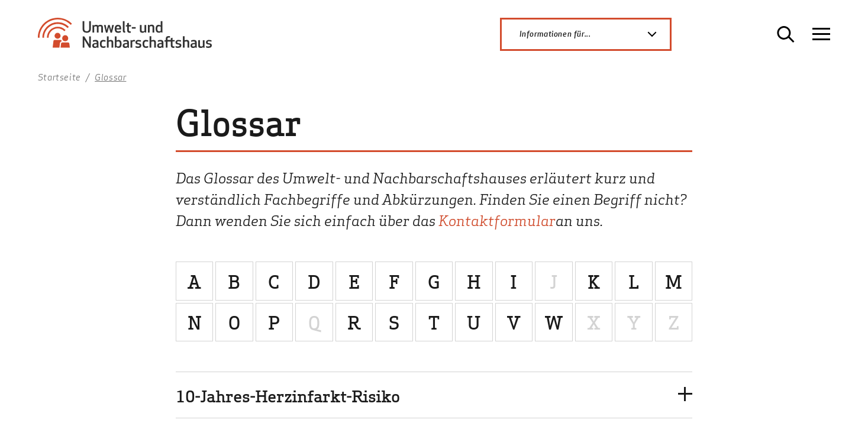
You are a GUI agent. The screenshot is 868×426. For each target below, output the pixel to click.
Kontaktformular (497, 220)
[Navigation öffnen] (821, 34)
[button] (434, 395)
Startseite (59, 77)
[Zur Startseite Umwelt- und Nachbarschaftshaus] (130, 38)
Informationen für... (595, 34)
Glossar (110, 77)
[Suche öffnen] (786, 34)
